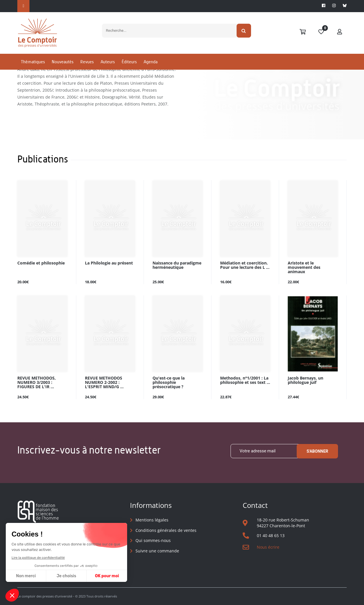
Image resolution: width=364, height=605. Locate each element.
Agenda (151, 62)
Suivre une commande (157, 551)
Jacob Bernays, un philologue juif (305, 380)
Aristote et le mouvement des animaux (304, 268)
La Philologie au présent (109, 263)
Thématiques (33, 62)
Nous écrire (268, 547)
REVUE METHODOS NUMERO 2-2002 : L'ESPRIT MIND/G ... (104, 383)
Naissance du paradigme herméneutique (177, 265)
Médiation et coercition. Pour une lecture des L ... (245, 265)
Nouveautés (63, 62)
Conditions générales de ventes (166, 530)
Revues (87, 62)
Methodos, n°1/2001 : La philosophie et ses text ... (245, 380)
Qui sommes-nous (153, 540)
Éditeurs (129, 62)
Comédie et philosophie (41, 263)
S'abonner (317, 451)
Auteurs (108, 62)
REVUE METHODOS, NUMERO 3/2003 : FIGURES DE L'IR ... (37, 383)
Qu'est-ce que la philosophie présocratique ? (169, 383)
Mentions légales (152, 520)
